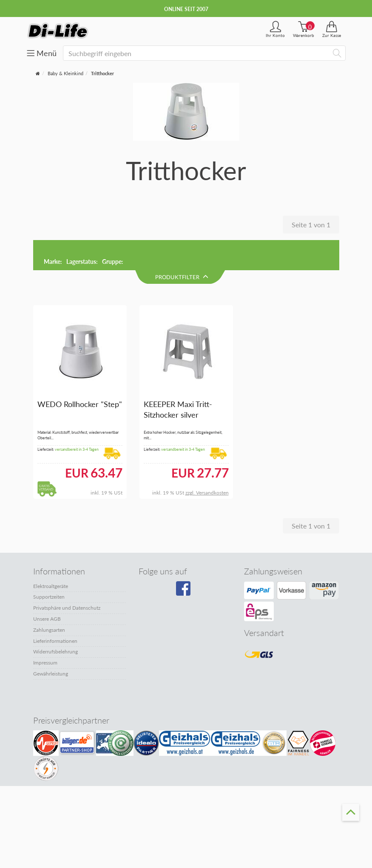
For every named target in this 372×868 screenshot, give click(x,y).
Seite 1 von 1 (311, 225)
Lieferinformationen (55, 612)
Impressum (45, 633)
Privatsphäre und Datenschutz (67, 578)
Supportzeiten (49, 567)
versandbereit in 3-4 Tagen (77, 420)
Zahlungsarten (49, 601)
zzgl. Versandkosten (207, 463)
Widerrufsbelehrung (55, 622)
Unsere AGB (47, 590)
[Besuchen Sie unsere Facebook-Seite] (184, 562)
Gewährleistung (51, 644)
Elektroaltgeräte (51, 557)
